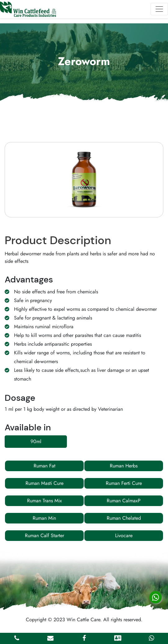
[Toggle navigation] (159, 9)
